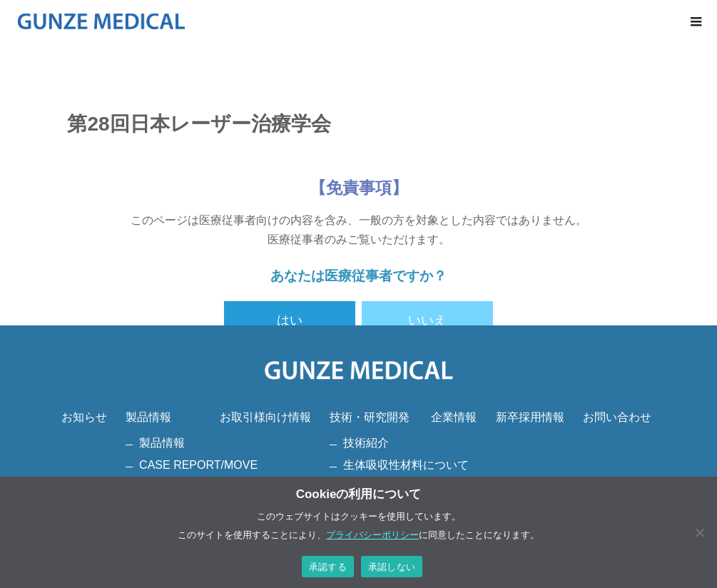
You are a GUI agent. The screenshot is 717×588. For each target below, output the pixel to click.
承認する (328, 567)
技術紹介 (366, 443)
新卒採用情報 (530, 417)
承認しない (392, 567)
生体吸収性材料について (406, 465)
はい (290, 320)
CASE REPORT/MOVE (198, 465)
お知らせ (84, 417)
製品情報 (148, 417)
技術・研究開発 (370, 417)
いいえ (427, 320)
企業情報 (454, 417)
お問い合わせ (617, 417)
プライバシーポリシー (372, 535)
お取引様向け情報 (265, 417)
